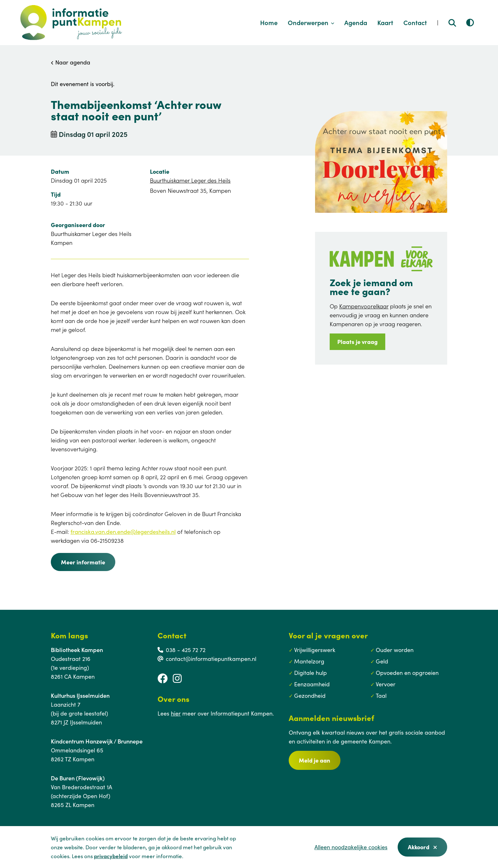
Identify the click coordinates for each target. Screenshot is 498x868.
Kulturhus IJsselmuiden (80, 695)
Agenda (356, 22)
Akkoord (422, 847)
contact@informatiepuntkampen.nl (211, 659)
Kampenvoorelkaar (364, 306)
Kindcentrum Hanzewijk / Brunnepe (97, 741)
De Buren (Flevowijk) (78, 778)
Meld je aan (315, 760)
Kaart (385, 22)
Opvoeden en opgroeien (407, 673)
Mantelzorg (309, 661)
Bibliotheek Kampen (77, 650)
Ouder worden (395, 650)
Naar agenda (71, 62)
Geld (382, 661)
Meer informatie (83, 562)
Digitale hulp (310, 673)
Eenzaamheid (312, 684)
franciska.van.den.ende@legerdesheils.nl (123, 532)
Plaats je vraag (357, 342)
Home (269, 22)
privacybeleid (111, 856)
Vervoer (386, 684)
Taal (381, 695)
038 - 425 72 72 (186, 650)
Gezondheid (310, 695)
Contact (415, 22)
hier (176, 713)
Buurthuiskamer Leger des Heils (190, 180)
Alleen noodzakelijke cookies (351, 847)
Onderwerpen (311, 22)
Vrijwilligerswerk (315, 650)
